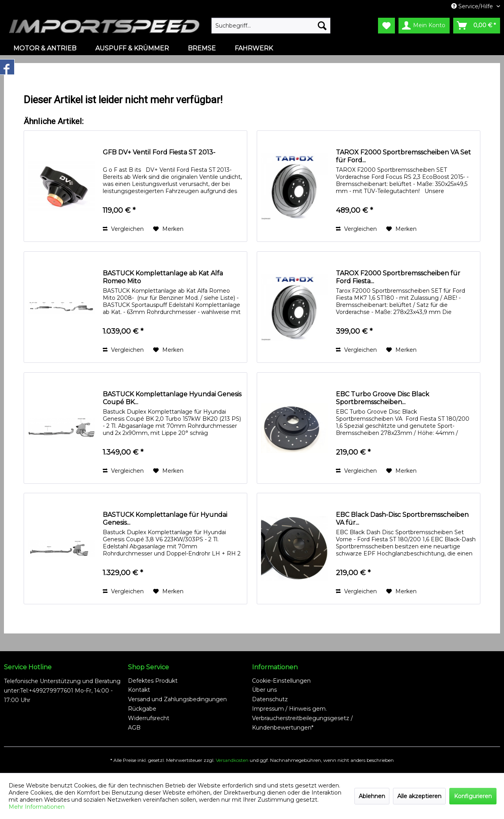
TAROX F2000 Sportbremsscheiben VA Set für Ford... (403, 156)
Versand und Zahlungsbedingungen (177, 699)
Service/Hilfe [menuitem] (473, 6)
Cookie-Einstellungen (281, 681)
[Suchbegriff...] (271, 26)
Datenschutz (270, 699)
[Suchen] (322, 26)
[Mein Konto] (424, 26)
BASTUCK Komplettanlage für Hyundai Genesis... (165, 519)
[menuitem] (271, 26)
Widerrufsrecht (149, 718)
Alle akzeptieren (419, 796)
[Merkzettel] (386, 26)
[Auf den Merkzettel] (168, 229)
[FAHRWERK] (254, 48)
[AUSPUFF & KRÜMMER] (132, 48)
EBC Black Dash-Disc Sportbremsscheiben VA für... (402, 519)
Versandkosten (232, 760)
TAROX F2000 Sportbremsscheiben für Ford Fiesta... (398, 277)
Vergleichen (123, 229)
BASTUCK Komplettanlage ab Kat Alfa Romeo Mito (163, 277)
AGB (134, 728)
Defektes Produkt (153, 681)
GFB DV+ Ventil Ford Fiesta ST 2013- (159, 152)
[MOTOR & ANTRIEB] (45, 48)
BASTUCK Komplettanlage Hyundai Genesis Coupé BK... (172, 398)
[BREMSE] (202, 48)
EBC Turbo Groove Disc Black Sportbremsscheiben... (383, 398)
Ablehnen (372, 796)
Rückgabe (142, 709)
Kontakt (139, 690)
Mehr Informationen (37, 807)
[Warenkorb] (477, 26)
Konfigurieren (473, 796)
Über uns (264, 690)
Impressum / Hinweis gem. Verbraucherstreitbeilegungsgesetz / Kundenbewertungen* (302, 718)
